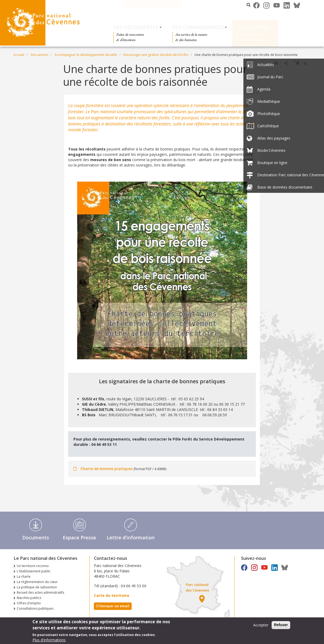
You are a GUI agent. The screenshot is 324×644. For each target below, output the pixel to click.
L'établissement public (34, 571)
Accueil (19, 55)
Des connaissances (198, 27)
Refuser (281, 626)
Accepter (261, 626)
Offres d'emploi (29, 603)
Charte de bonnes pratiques (106, 469)
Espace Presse (79, 537)
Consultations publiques (35, 608)
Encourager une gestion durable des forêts (156, 55)
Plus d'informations (49, 641)
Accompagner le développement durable (86, 55)
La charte (24, 576)
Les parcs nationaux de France (219, 5)
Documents (36, 537)
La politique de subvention (37, 587)
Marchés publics (29, 598)
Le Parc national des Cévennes (159, 5)
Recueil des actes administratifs (40, 592)
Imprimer (276, 63)
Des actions (254, 27)
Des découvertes (136, 27)
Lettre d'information (131, 537)
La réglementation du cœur (37, 582)
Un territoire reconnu (33, 566)
